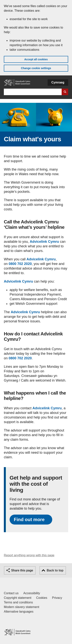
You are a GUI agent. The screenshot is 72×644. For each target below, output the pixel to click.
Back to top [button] (55, 570)
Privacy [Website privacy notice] (57, 598)
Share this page (22, 570)
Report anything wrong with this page (29, 555)
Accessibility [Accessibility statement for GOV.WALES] (32, 593)
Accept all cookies (36, 59)
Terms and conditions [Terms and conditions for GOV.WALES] (18, 602)
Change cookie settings (36, 68)
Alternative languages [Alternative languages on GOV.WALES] (19, 612)
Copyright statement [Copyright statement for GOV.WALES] (18, 598)
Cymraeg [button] (58, 82)
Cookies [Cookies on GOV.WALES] (42, 598)
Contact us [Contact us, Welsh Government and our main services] (11, 593)
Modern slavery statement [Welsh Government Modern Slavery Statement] (22, 607)
